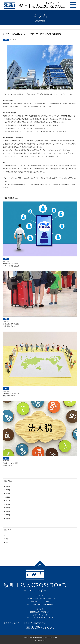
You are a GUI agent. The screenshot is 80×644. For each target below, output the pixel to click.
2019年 (8, 508)
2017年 (8, 515)
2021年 (8, 501)
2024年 (8, 490)
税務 (7, 539)
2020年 (8, 504)
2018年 (8, 511)
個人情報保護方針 (40, 640)
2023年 (8, 494)
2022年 (8, 497)
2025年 (8, 486)
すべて (8, 535)
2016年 (8, 518)
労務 (7, 542)
